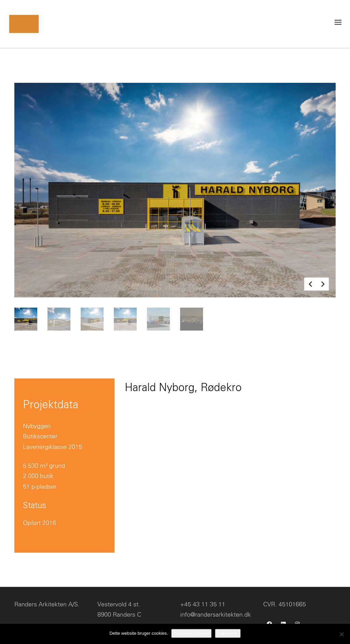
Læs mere (228, 633)
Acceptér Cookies (191, 633)
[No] (341, 634)
